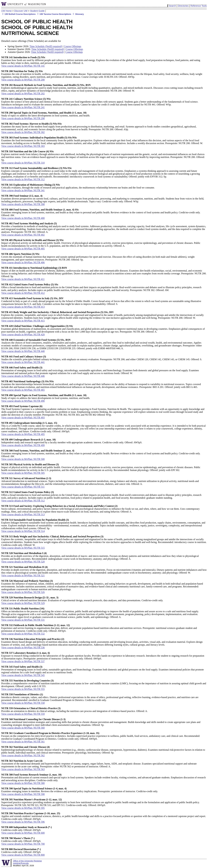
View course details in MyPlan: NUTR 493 (23, 418)
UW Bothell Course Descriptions (18, 14)
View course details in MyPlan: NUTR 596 (23, 822)
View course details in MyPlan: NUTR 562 (23, 755)
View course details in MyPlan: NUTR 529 (23, 603)
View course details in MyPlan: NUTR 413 (23, 307)
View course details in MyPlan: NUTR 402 (23, 235)
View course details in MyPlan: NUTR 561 (23, 742)
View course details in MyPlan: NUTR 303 (23, 146)
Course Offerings (73, 46)
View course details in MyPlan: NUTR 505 (23, 473)
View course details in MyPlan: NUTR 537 (23, 661)
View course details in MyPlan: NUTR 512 (23, 501)
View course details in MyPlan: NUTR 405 (23, 249)
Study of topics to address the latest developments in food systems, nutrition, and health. (46, 114)
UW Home (6, 11)
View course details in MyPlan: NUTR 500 (23, 459)
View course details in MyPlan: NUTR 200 (23, 80)
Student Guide (37, 11)
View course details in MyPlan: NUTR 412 (23, 293)
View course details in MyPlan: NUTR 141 (23, 66)
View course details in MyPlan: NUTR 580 (23, 783)
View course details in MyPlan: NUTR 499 (23, 445)
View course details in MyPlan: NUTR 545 (23, 675)
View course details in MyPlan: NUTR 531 (23, 620)
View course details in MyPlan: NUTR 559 (23, 714)
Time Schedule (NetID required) (46, 46)
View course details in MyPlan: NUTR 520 (23, 562)
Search (172, 6)
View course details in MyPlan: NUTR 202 (23, 94)
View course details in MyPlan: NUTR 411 (23, 279)
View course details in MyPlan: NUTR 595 (23, 808)
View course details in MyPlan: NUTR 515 (23, 548)
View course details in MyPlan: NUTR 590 (23, 794)
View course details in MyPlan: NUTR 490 (23, 401)
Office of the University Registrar (27, 861)
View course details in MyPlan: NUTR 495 (23, 434)
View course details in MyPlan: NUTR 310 (23, 163)
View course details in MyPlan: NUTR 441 (23, 362)
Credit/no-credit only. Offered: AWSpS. (26, 829)
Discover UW (21, 11)
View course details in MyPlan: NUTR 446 (23, 376)
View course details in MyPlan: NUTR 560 (23, 728)
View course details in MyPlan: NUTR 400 (23, 218)
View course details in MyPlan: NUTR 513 (23, 514)
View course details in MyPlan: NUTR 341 (23, 190)
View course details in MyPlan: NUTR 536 (23, 648)
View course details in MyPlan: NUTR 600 (23, 833)
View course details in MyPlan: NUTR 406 (23, 262)
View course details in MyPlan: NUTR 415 (23, 321)
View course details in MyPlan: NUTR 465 (23, 390)
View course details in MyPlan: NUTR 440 (23, 351)
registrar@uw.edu (21, 863)
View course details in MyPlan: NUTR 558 (23, 703)
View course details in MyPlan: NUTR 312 (23, 179)
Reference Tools (199, 6)
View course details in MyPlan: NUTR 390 (23, 204)
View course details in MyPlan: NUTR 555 (23, 689)
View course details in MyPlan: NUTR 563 (23, 769)
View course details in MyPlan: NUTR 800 (23, 855)
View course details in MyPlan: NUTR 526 (23, 592)
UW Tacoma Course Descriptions (54, 14)
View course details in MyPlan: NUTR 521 (23, 575)
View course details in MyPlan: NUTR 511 (23, 487)
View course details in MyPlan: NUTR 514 (23, 531)
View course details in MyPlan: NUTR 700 (23, 844)
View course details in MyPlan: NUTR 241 (23, 107)
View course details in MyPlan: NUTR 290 (23, 118)
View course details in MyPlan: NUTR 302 (23, 132)
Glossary (78, 14)
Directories (183, 6)
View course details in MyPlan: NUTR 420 (23, 335)
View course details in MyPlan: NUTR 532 (23, 634)
